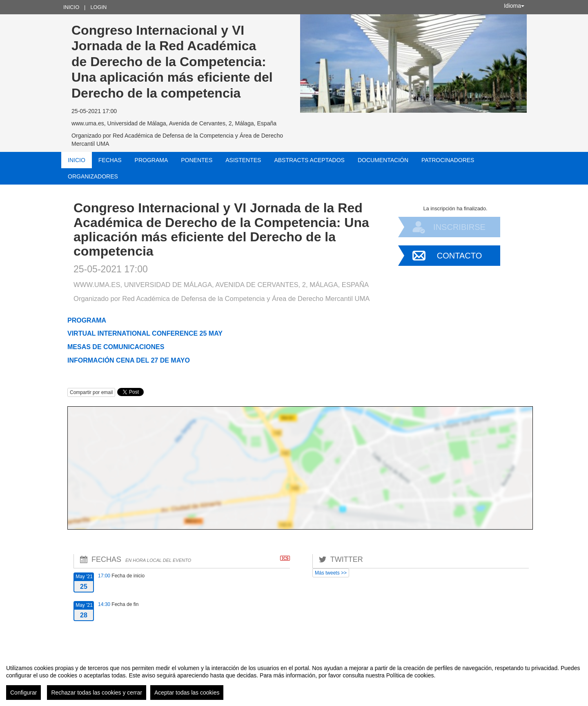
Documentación (383, 160)
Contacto (459, 256)
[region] (294, 679)
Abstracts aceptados (309, 160)
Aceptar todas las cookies (187, 693)
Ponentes (197, 160)
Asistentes (243, 160)
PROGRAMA (87, 320)
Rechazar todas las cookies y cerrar (97, 693)
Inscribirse (459, 227)
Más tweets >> (331, 573)
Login (98, 7)
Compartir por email (91, 392)
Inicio (71, 7)
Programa (151, 160)
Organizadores (93, 176)
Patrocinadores (448, 160)
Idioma (514, 6)
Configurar (23, 693)
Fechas (110, 160)
